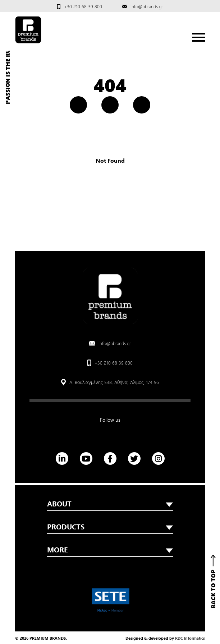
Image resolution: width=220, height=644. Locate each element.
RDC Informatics (190, 638)
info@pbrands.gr (147, 6)
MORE (110, 550)
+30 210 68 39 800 (83, 6)
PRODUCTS (110, 527)
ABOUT (110, 504)
